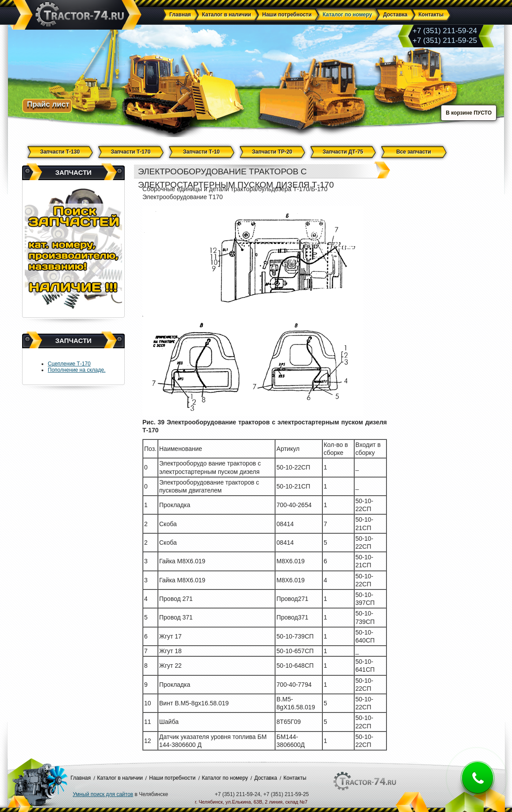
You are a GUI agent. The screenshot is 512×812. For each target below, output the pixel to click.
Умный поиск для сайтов (103, 794)
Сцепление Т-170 (69, 364)
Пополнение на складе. (77, 370)
